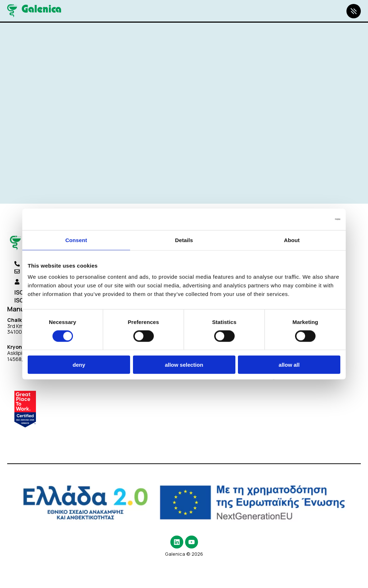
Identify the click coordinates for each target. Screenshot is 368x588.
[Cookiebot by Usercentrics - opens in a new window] (309, 219)
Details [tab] (184, 240)
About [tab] (292, 240)
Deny (79, 365)
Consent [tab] (76, 240)
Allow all (289, 365)
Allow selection (184, 365)
